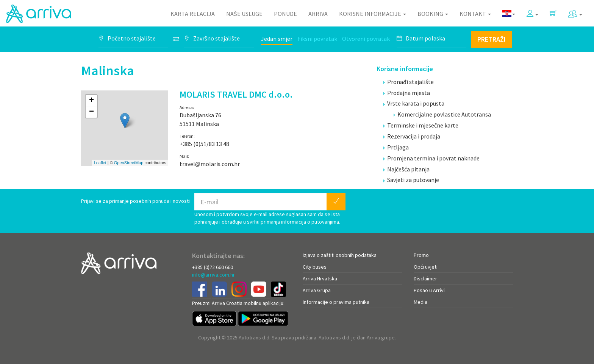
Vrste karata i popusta (414, 103)
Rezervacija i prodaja (412, 136)
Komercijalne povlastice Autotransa (442, 114)
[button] (532, 12)
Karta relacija (193, 14)
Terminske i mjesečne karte (421, 125)
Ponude (285, 14)
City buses (315, 267)
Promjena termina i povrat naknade (431, 158)
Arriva (318, 14)
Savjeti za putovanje (411, 180)
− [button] (91, 112)
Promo (421, 255)
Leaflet (100, 163)
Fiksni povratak (317, 39)
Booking (433, 14)
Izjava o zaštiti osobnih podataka (340, 255)
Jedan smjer (277, 39)
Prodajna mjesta (407, 93)
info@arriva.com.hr (213, 275)
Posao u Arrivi (429, 290)
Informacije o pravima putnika (336, 302)
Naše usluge (244, 14)
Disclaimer (425, 278)
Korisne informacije (373, 14)
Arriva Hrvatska (320, 278)
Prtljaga (396, 147)
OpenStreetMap (129, 163)
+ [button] (91, 101)
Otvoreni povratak (366, 39)
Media (420, 302)
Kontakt (475, 14)
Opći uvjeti (426, 267)
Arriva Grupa (317, 290)
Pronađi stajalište (409, 82)
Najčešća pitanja (406, 169)
